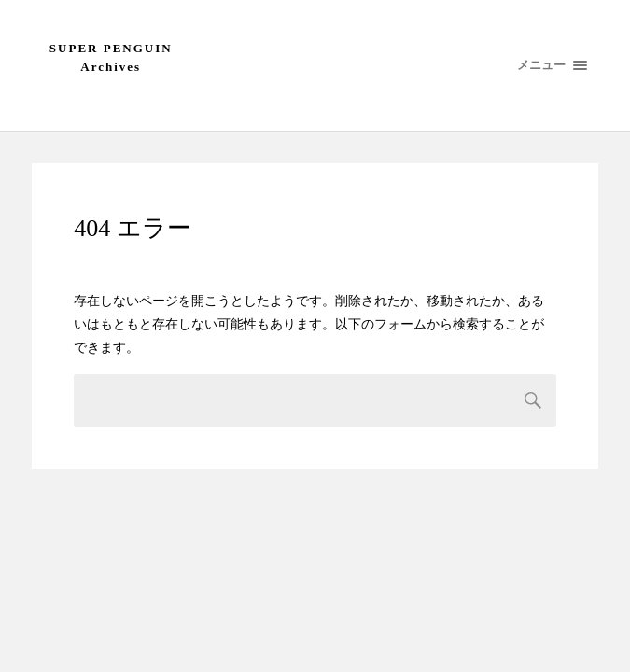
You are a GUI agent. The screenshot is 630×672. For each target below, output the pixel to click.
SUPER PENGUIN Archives (111, 57)
